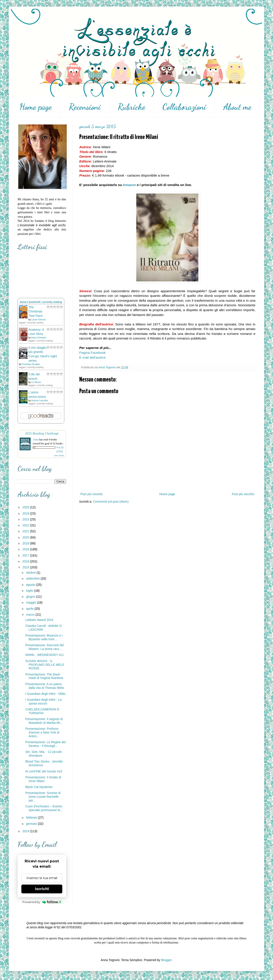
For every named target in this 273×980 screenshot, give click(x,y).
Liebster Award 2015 (39, 620)
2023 (26, 519)
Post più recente (91, 494)
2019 (26, 543)
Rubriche (132, 107)
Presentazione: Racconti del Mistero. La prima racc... (44, 647)
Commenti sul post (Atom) (111, 502)
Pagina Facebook (92, 353)
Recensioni (85, 107)
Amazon (129, 185)
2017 (26, 555)
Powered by (42, 902)
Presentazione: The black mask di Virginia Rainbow (44, 676)
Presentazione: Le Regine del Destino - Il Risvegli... (46, 744)
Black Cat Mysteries (39, 787)
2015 (26, 567)
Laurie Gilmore (39, 320)
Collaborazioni (184, 107)
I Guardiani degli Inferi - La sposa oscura (43, 702)
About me (237, 107)
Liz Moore (36, 382)
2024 (26, 513)
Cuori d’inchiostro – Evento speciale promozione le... (44, 808)
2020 (26, 537)
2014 (26, 831)
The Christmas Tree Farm (36, 311)
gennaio (32, 824)
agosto (31, 585)
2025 (26, 507)
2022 (26, 525)
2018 (26, 549)
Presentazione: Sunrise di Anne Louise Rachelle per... (43, 797)
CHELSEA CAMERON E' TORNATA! (42, 711)
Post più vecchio (243, 494)
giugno (31, 597)
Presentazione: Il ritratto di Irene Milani (43, 779)
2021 (26, 531)
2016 (26, 561)
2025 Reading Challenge (42, 433)
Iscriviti (42, 889)
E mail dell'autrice (92, 357)
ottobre (31, 573)
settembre (33, 579)
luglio (30, 591)
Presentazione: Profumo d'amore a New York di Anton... (42, 732)
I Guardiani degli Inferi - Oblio (45, 694)
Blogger (166, 960)
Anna (36, 440)
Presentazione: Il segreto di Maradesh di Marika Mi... (44, 721)
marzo (31, 615)
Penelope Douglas (31, 364)
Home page (36, 107)
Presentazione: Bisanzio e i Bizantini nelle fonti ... (44, 637)
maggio (31, 602)
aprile (30, 609)
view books (59, 455)
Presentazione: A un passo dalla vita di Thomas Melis (45, 686)
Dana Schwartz (39, 338)
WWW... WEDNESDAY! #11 (45, 655)
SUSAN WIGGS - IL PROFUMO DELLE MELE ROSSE (45, 665)
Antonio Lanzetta (40, 401)
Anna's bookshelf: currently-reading (41, 302)
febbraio (32, 818)
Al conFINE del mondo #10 (44, 771)
